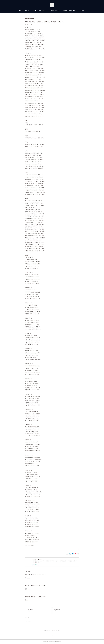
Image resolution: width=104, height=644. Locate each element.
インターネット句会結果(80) (29, 545)
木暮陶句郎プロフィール (55, 10)
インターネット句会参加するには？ (40, 10)
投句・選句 (27, 10)
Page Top (52, 636)
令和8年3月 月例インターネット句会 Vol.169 (35, 575)
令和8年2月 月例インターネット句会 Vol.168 (35, 586)
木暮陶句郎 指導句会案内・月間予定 (70, 10)
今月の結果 (83, 10)
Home (20, 10)
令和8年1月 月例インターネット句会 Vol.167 (35, 597)
